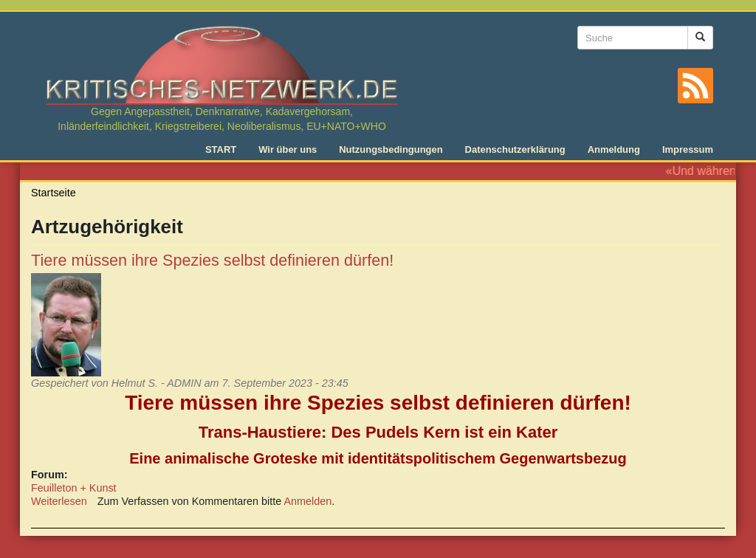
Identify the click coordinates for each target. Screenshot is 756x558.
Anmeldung (614, 149)
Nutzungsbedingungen (391, 149)
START (221, 149)
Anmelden (308, 501)
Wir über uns (288, 149)
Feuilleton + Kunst (74, 488)
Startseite (54, 193)
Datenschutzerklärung (515, 149)
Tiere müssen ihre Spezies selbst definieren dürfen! (212, 260)
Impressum (688, 149)
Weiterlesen (59, 501)
